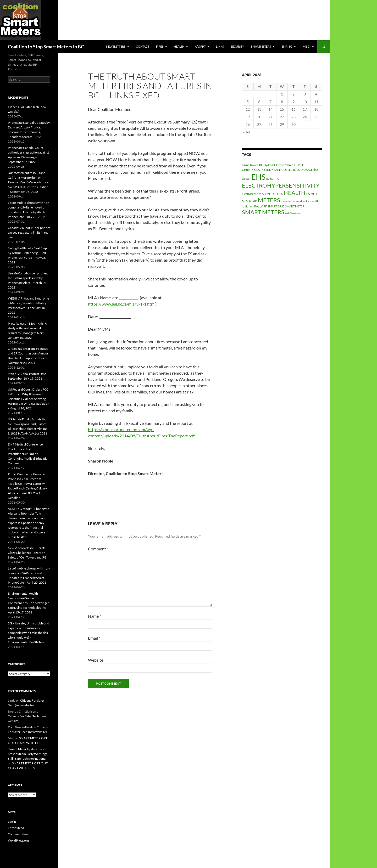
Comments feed (19, 834)
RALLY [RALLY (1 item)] (258, 206)
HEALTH (179, 46)
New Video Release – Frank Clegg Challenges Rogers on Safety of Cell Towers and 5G (27, 553)
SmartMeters (261, 46)
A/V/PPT (200, 46)
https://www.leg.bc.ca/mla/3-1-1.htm (121, 304)
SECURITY (237, 46)
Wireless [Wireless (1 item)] (296, 213)
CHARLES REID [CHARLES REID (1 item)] (295, 165)
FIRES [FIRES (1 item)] (279, 194)
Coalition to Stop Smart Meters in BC (46, 47)
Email (94, 638)
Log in (12, 822)
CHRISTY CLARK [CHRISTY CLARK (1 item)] (253, 170)
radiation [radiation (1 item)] (248, 206)
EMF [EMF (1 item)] (268, 194)
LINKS (220, 46)
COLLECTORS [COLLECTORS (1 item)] (291, 170)
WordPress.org (18, 840)
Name (95, 616)
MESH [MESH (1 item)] (314, 194)
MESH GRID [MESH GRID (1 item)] (250, 201)
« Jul (247, 132)
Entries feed (16, 828)
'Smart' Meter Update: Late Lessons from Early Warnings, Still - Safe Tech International (28, 754)
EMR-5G (287, 46)
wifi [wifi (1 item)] (287, 213)
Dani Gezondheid (20, 727)
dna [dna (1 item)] (316, 170)
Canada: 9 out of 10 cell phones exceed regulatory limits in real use (29, 232)
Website (96, 660)
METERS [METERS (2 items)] (269, 200)
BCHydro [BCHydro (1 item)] (278, 165)
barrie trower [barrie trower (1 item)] (250, 165)
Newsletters (116, 46)
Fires (160, 46)
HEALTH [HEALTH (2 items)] (295, 193)
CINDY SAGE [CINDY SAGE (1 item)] (272, 170)
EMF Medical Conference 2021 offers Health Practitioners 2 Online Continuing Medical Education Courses (29, 454)
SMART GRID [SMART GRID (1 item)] (276, 206)
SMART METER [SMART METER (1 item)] (295, 206)
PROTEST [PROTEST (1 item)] (316, 201)
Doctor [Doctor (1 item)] (246, 179)
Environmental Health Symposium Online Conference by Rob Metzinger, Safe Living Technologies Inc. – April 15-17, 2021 (29, 603)
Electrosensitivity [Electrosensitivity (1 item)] (253, 194)
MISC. (306, 46)
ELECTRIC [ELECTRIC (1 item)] (273, 179)
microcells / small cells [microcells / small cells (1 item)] (295, 201)
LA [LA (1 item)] (308, 194)
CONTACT (143, 46)
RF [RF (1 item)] (265, 206)
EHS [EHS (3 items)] (258, 177)
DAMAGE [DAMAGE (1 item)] (307, 170)
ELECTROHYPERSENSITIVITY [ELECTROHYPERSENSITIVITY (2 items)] (281, 185)
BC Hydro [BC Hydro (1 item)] (265, 165)
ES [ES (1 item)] (273, 194)
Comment (98, 549)
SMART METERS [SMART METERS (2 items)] (263, 212)
